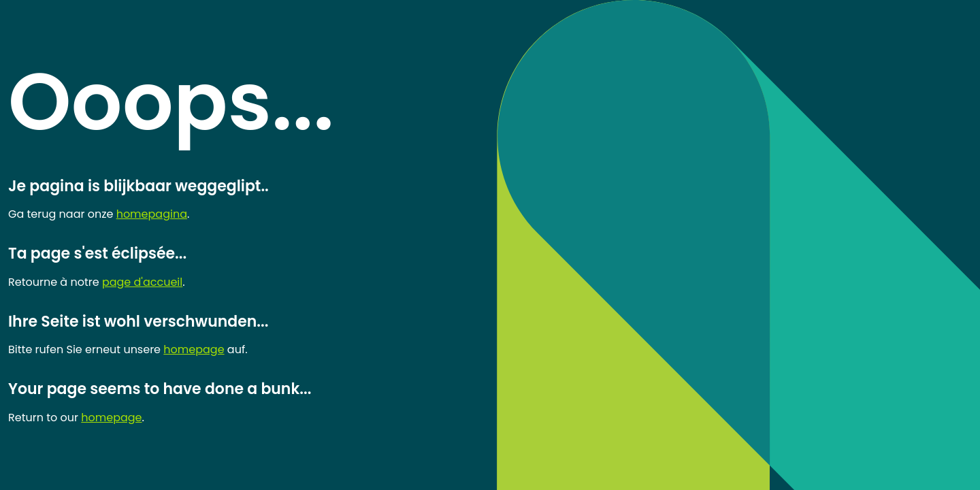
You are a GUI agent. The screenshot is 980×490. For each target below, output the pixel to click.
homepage (194, 349)
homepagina (152, 214)
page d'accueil (142, 282)
